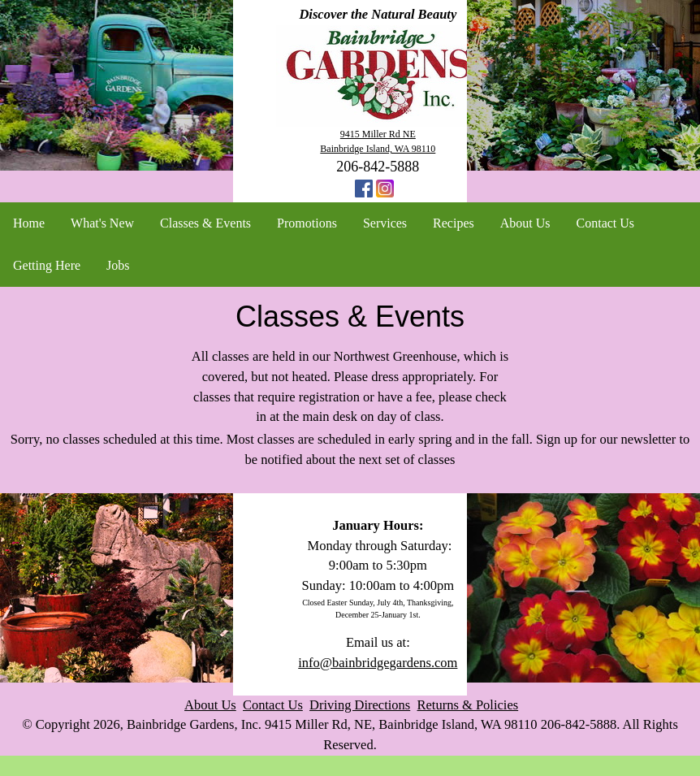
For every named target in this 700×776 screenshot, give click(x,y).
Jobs (118, 265)
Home (29, 223)
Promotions (307, 223)
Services (385, 223)
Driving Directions (360, 705)
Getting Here (47, 265)
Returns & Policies (468, 705)
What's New (102, 223)
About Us (525, 223)
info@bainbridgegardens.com (378, 663)
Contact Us (606, 223)
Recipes (454, 223)
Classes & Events (205, 223)
